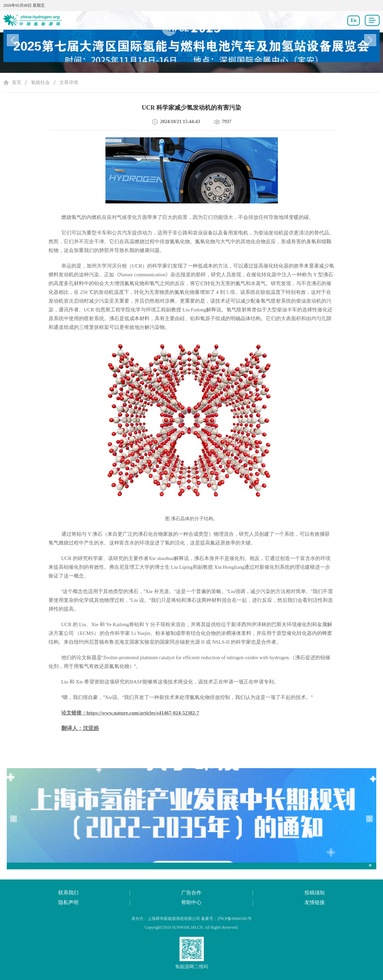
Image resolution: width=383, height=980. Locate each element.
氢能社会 (40, 82)
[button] (370, 40)
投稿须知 (315, 893)
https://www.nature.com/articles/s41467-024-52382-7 (143, 713)
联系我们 (68, 893)
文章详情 (69, 82)
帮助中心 (191, 902)
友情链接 (315, 902)
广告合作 (191, 893)
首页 (17, 82)
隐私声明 (68, 902)
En (354, 20)
